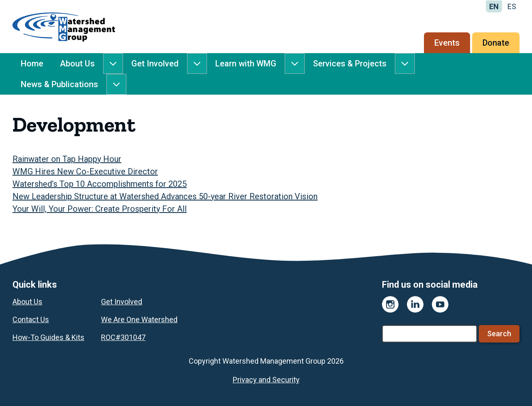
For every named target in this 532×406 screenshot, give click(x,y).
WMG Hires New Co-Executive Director (85, 171)
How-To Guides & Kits (48, 337)
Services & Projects (350, 64)
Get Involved (155, 64)
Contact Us (31, 319)
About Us (77, 64)
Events (447, 43)
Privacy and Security (266, 380)
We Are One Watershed (139, 319)
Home (32, 64)
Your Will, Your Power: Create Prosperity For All (100, 209)
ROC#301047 (123, 337)
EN (494, 6)
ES (512, 6)
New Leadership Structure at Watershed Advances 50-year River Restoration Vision (165, 196)
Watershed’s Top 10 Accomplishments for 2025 (100, 184)
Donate (496, 43)
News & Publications (59, 84)
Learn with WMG (246, 64)
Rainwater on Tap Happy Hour (67, 159)
